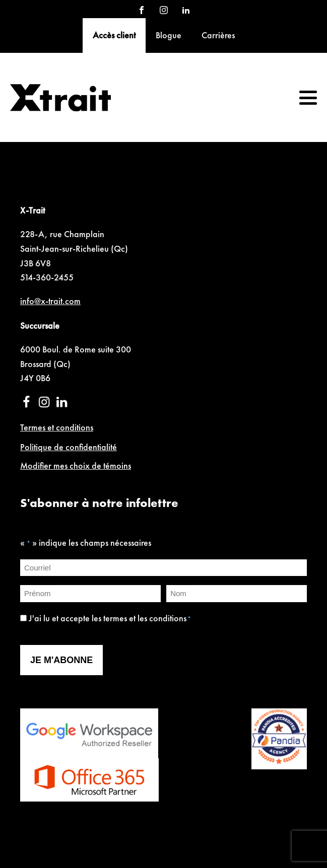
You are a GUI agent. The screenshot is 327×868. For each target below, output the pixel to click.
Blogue (169, 35)
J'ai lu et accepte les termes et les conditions (110, 618)
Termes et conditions (57, 427)
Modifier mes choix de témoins (76, 465)
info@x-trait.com (50, 301)
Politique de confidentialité (69, 447)
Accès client (114, 35)
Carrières (218, 35)
